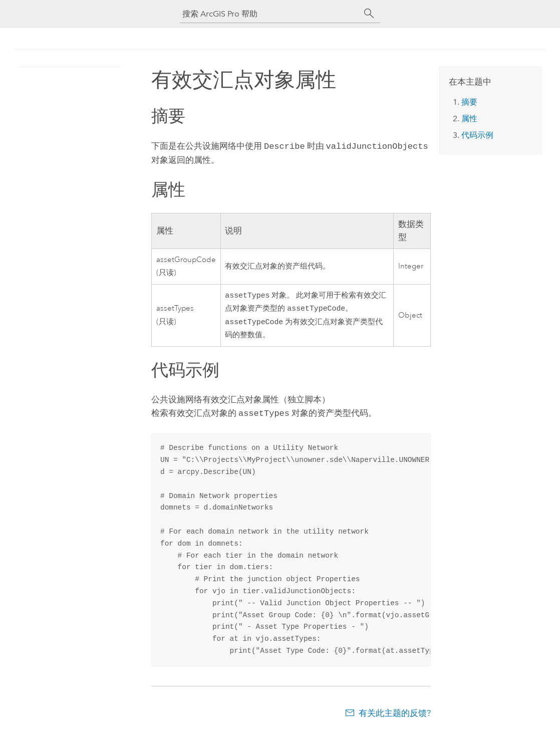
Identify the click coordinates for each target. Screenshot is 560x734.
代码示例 (477, 135)
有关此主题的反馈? (395, 714)
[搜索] (369, 14)
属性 (469, 118)
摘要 (469, 102)
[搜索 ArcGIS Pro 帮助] (270, 14)
